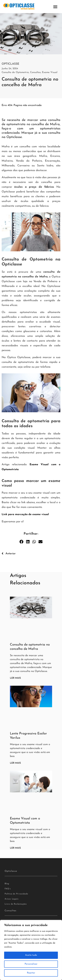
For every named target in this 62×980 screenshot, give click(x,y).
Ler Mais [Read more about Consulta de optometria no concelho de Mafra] (15, 678)
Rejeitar (31, 973)
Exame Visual (50, 72)
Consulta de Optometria (15, 72)
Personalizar (31, 964)
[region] (31, 950)
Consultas (35, 72)
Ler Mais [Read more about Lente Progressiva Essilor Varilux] (15, 763)
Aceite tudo (31, 955)
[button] (55, 7)
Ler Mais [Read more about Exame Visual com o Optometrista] (15, 848)
